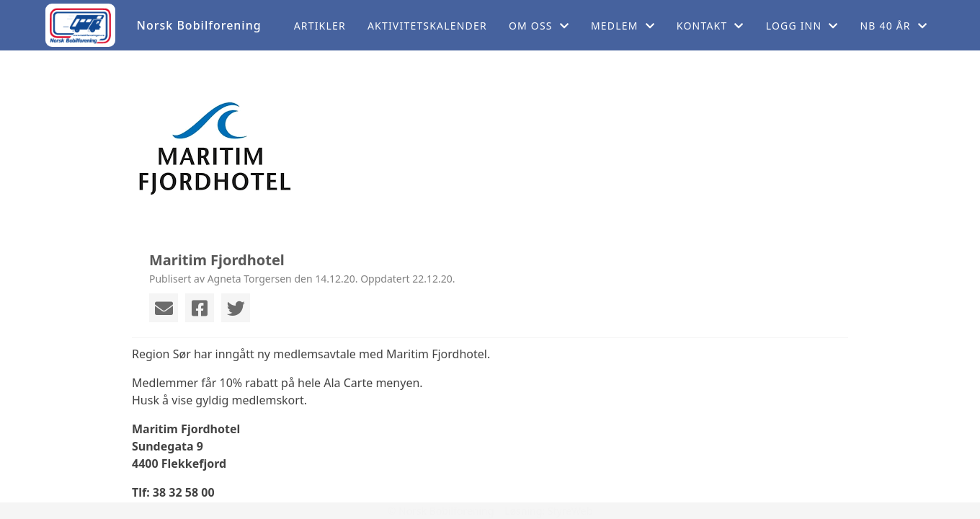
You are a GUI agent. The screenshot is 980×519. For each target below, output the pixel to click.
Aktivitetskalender (427, 26)
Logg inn (802, 26)
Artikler (320, 26)
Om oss (539, 26)
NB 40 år (894, 26)
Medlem (623, 26)
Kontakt (710, 26)
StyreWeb (570, 511)
